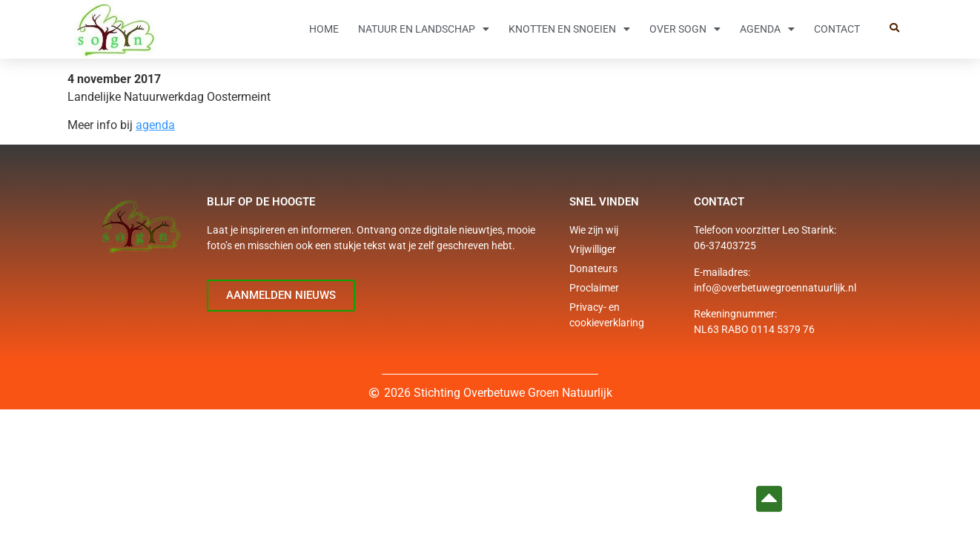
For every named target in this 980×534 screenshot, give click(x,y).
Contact (837, 29)
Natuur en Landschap (424, 29)
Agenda (767, 29)
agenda (155, 125)
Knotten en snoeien (569, 29)
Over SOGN (685, 29)
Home (324, 29)
